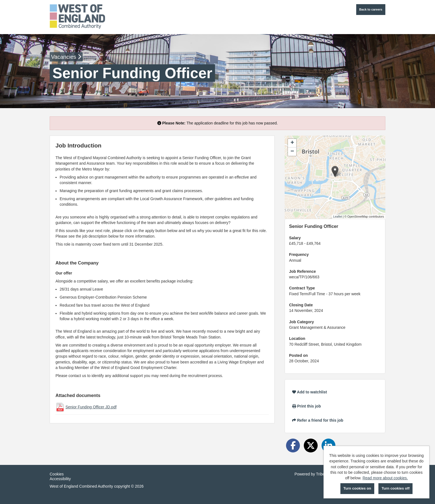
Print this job (306, 406)
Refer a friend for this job (318, 420)
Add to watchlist (309, 392)
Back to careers (371, 9)
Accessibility (60, 479)
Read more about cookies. (385, 478)
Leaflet (338, 217)
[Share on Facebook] (293, 446)
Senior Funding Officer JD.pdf (91, 407)
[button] (335, 171)
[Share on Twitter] (311, 446)
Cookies (57, 474)
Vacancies (66, 57)
